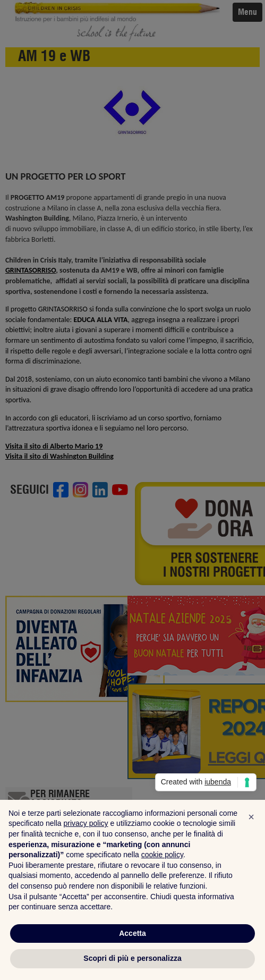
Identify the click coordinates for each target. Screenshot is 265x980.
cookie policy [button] (162, 855)
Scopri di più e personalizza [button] (132, 958)
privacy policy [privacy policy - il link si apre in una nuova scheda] (86, 823)
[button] (251, 817)
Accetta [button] (132, 933)
